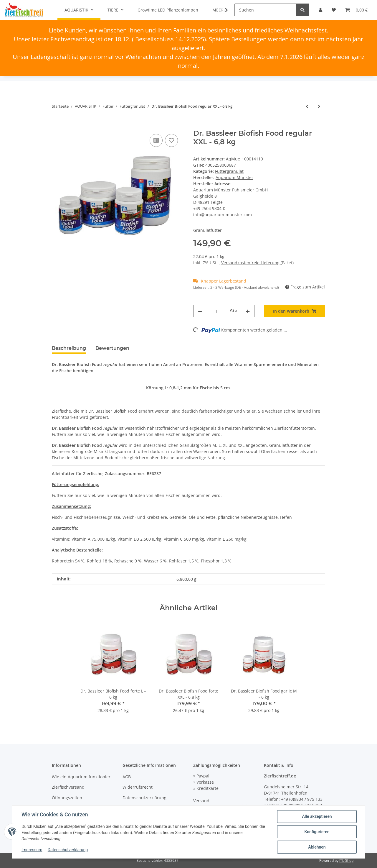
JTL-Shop (346, 860)
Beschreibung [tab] (69, 348)
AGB (127, 777)
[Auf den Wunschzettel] (171, 140)
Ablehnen (317, 847)
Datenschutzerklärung (144, 798)
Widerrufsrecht (138, 787)
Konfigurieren (317, 832)
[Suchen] (265, 10)
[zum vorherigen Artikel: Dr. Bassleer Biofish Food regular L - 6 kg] (307, 106)
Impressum (32, 850)
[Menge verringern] (200, 311)
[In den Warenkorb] (57, 126)
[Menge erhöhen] (248, 311)
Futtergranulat (229, 171)
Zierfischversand (68, 787)
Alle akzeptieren (317, 816)
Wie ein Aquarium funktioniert (82, 777)
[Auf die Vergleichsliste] (156, 140)
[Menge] (216, 311)
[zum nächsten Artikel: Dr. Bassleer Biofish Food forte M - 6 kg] (319, 106)
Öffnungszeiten (67, 798)
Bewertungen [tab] (112, 348)
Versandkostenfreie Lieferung (251, 263)
